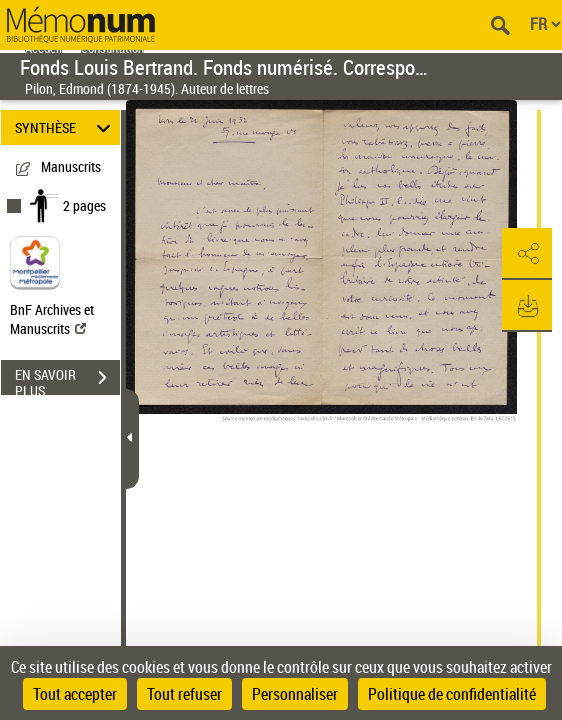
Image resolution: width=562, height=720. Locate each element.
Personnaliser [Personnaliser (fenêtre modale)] (295, 694)
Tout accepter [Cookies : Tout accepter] (75, 694)
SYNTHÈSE (65, 127)
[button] (527, 254)
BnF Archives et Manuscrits (52, 319)
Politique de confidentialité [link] (452, 694)
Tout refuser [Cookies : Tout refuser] (184, 694)
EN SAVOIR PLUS (67, 380)
